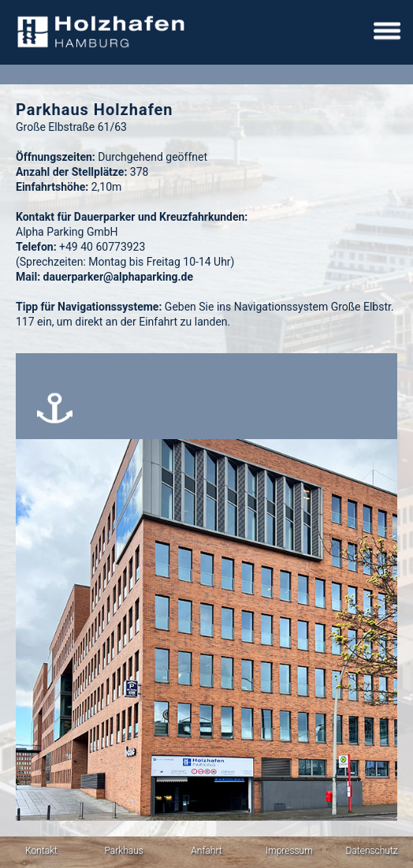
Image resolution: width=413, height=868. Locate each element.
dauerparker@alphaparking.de (118, 277)
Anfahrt (206, 851)
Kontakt (41, 851)
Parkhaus (124, 851)
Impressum (289, 851)
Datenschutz (372, 851)
